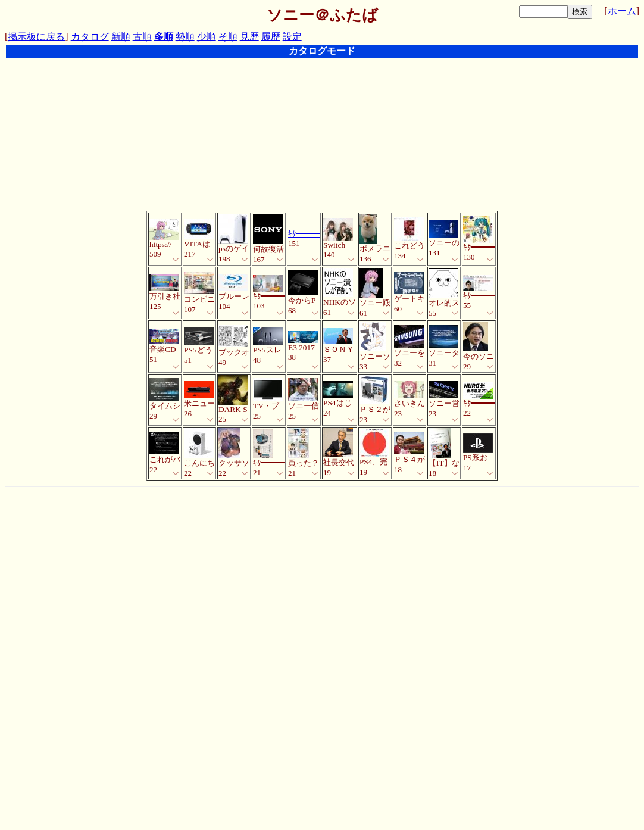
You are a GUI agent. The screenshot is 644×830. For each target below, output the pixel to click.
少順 (207, 37)
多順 (164, 37)
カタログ (90, 37)
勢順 (185, 37)
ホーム (622, 11)
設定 (292, 37)
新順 (121, 37)
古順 (142, 37)
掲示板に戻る (36, 37)
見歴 (249, 37)
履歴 (271, 37)
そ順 (228, 37)
